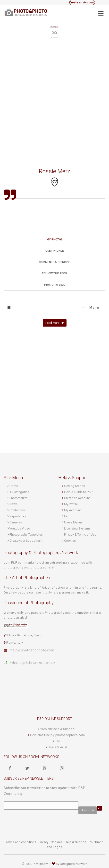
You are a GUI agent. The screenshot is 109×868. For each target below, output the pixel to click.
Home (14, 486)
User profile (54, 251)
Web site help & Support (57, 729)
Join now (88, 810)
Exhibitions (17, 510)
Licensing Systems (77, 528)
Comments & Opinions (55, 262)
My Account (72, 510)
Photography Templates (26, 535)
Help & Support (76, 842)
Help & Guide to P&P (78, 492)
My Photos (55, 239)
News (13, 504)
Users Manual (74, 522)
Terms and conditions (21, 842)
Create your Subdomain (26, 541)
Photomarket (18, 498)
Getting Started (75, 486)
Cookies (70, 541)
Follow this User (54, 273)
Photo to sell (54, 285)
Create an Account (82, 2)
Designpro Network (74, 864)
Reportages (18, 516)
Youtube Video (20, 528)
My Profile (71, 504)
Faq (67, 516)
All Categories (19, 492)
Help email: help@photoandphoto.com (57, 735)
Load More (55, 323)
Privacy (43, 842)
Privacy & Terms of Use (80, 535)
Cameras (16, 522)
